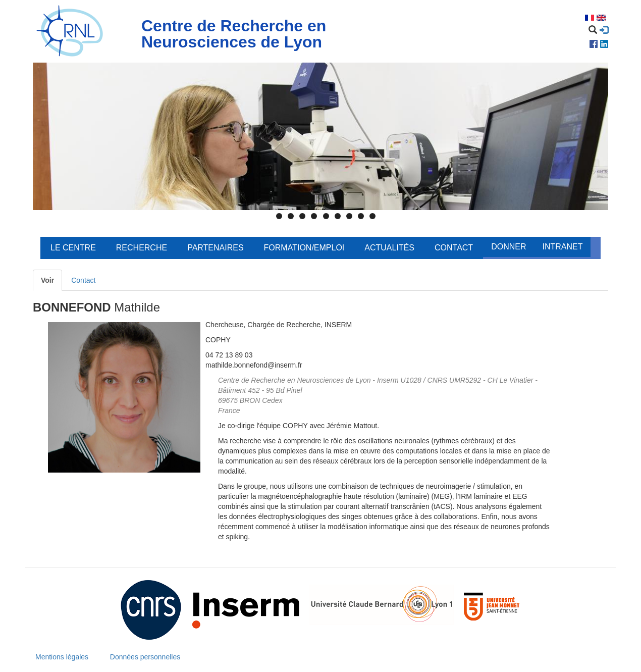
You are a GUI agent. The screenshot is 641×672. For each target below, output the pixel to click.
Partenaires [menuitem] (215, 248)
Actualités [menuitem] (389, 248)
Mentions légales (62, 657)
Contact (83, 280)
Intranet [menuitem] (562, 247)
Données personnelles (145, 657)
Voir (47, 280)
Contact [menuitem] (454, 248)
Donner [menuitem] (509, 247)
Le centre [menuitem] (73, 248)
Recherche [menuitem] (142, 248)
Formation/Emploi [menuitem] (304, 248)
